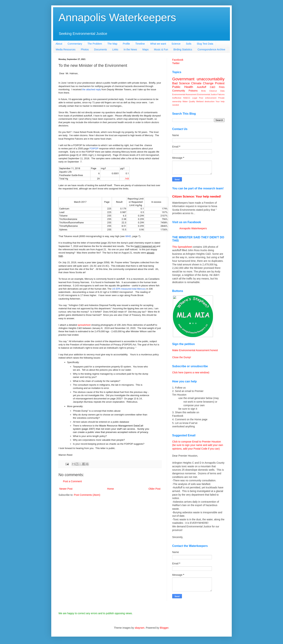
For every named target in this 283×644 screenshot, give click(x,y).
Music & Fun (161, 49)
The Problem (95, 44)
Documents (101, 49)
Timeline (140, 44)
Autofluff (202, 87)
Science (176, 44)
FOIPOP (94, 148)
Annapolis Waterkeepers (117, 17)
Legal (195, 98)
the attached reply (92, 89)
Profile (126, 44)
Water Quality (189, 101)
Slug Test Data (205, 44)
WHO (128, 236)
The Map (112, 44)
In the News (130, 49)
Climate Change (202, 83)
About (59, 44)
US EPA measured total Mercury (129, 289)
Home (110, 489)
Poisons (193, 91)
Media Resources (66, 49)
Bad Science (181, 83)
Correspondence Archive (211, 49)
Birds (204, 91)
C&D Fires (217, 87)
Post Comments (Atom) (87, 495)
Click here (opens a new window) (191, 372)
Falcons (221, 94)
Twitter (176, 63)
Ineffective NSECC (181, 98)
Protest (220, 83)
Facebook (178, 60)
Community (179, 91)
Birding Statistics (183, 49)
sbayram (140, 628)
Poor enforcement (208, 98)
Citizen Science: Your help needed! (197, 196)
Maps (145, 49)
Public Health (183, 87)
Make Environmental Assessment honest (195, 350)
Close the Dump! (182, 357)
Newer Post (66, 489)
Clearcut (213, 91)
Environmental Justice (207, 94)
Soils (189, 44)
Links (115, 49)
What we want (158, 44)
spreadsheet (84, 325)
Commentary (75, 44)
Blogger (164, 628)
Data (222, 91)
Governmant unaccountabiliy (198, 79)
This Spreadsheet (182, 247)
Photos (85, 49)
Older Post (154, 489)
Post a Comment (72, 481)
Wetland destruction (205, 101)
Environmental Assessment (184, 94)
